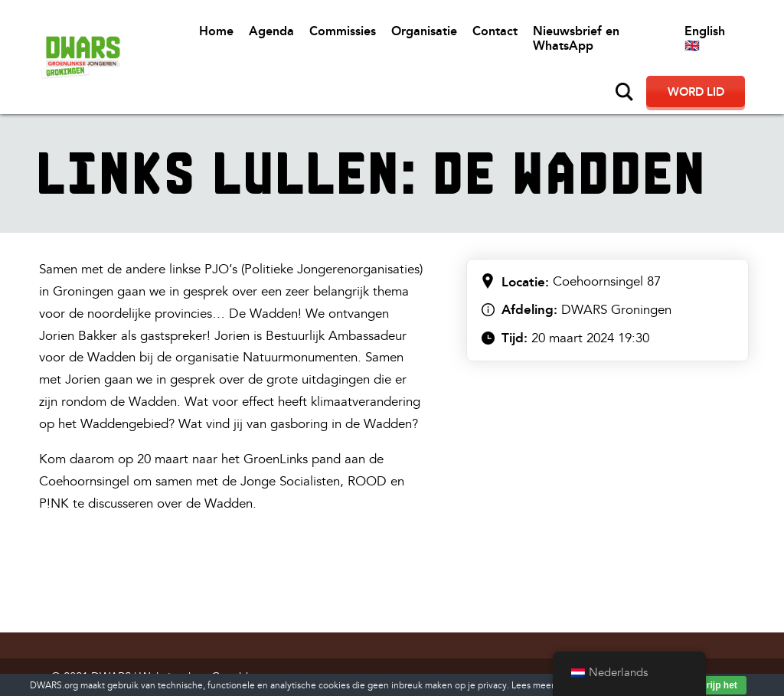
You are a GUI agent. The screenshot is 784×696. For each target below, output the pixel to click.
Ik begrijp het (709, 685)
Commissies (343, 31)
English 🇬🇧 (705, 38)
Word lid (696, 92)
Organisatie (424, 31)
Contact (495, 31)
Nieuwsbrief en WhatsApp (576, 38)
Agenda (271, 31)
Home (216, 31)
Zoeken (625, 92)
